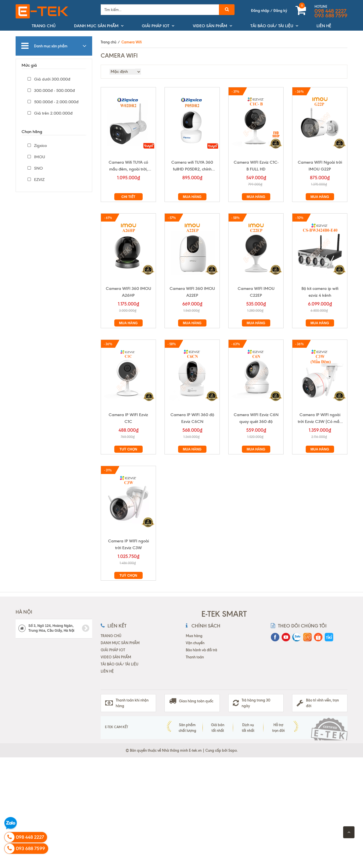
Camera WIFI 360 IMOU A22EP (192, 292)
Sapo (233, 750)
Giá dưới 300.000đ (49, 79)
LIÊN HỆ (324, 26)
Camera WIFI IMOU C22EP (256, 292)
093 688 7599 (331, 16)
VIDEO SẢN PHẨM (210, 26)
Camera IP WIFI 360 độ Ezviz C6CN (192, 418)
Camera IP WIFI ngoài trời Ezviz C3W (128, 544)
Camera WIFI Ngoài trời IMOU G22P (320, 166)
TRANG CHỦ (44, 26)
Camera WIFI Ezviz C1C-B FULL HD (256, 166)
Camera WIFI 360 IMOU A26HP (128, 292)
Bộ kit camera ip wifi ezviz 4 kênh (320, 292)
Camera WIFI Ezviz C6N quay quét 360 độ (256, 418)
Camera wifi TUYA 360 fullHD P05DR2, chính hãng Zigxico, (192, 166)
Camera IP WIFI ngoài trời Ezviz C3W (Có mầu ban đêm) (320, 419)
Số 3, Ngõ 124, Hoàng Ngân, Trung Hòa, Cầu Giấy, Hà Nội (54, 628)
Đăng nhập (260, 10)
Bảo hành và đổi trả (201, 650)
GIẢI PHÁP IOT (156, 26)
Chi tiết (128, 197)
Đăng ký (280, 10)
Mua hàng (192, 197)
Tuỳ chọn (128, 449)
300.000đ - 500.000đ (51, 90)
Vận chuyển (195, 643)
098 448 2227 (330, 11)
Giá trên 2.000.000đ (50, 113)
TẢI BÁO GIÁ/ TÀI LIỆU (272, 26)
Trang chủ (108, 42)
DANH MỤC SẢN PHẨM (96, 26)
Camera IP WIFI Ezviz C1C (128, 418)
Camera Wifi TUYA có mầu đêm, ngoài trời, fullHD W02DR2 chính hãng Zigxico (128, 166)
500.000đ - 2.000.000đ (53, 102)
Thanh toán (195, 657)
